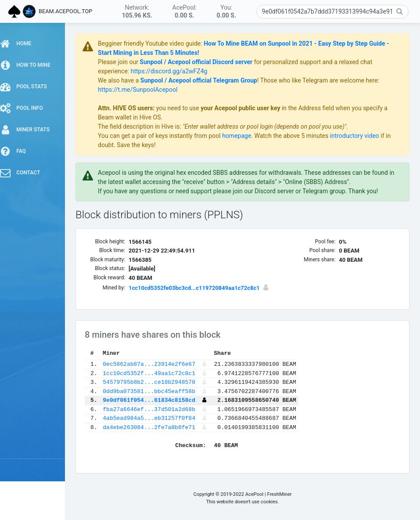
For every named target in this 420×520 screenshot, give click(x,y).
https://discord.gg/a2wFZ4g (174, 71)
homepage (242, 136)
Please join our (124, 62)
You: (226, 11)
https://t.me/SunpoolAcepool (143, 90)
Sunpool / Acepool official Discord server (201, 62)
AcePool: (185, 11)
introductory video (360, 136)
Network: (137, 11)
